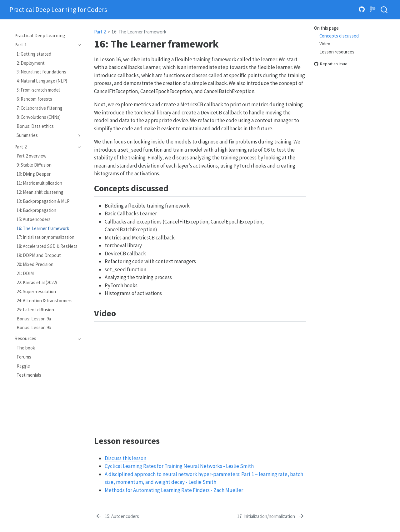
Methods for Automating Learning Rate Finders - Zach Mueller (174, 490)
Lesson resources (337, 52)
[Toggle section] (78, 45)
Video (325, 44)
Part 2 (100, 32)
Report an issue (331, 64)
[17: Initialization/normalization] (271, 516)
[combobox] (384, 10)
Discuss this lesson (125, 458)
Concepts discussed (339, 36)
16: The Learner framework (139, 32)
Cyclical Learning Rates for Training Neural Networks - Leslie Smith (179, 466)
